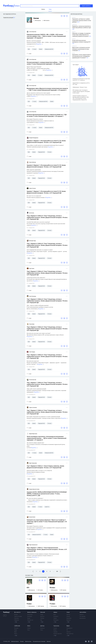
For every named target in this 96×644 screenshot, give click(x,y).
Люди (16, 630)
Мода (42, 615)
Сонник (55, 628)
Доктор (42, 626)
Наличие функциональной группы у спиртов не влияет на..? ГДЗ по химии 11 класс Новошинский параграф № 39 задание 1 (47, 116)
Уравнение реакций (8, 18)
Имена (55, 630)
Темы (29, 630)
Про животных (70, 634)
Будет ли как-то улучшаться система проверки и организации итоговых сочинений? (81, 49)
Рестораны (56, 620)
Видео (68, 626)
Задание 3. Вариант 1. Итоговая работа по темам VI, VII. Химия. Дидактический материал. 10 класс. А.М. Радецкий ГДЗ (46, 142)
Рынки (29, 618)
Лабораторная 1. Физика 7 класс (80, 87)
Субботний (17, 626)
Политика (17, 618)
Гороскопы (56, 626)
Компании (30, 616)
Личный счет (30, 620)
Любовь (42, 618)
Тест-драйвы (83, 616)
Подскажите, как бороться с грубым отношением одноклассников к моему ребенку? (82, 21)
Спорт (68, 612)
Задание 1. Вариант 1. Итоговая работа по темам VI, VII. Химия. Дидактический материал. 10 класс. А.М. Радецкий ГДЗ (46, 192)
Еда (41, 620)
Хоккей (68, 616)
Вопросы (42, 628)
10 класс (52, 588)
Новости (82, 615)
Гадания (55, 632)
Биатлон (68, 620)
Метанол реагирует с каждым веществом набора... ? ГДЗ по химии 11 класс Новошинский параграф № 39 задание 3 (45, 63)
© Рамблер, (6, 641)
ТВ (67, 630)
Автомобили (83, 612)
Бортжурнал (83, 618)
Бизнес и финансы (32, 612)
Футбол (68, 615)
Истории (16, 628)
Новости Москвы (18, 616)
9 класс (29, 604)
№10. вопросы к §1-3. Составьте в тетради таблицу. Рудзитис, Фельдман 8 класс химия (81, 91)
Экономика (30, 615)
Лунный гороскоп (58, 634)
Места (16, 634)
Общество (17, 620)
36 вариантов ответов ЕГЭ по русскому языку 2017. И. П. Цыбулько (81, 79)
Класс (29, 626)
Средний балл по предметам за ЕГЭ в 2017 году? (81, 84)
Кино (55, 615)
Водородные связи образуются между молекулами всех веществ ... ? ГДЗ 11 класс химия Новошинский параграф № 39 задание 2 (47, 89)
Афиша (55, 612)
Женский (43, 612)
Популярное (69, 628)
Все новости (17, 612)
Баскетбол (69, 618)
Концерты (56, 616)
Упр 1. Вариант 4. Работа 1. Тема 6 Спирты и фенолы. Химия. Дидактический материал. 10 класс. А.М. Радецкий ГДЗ (46, 467)
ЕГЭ (28, 588)
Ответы (29, 628)
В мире (16, 615)
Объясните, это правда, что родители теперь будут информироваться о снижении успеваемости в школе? (81, 35)
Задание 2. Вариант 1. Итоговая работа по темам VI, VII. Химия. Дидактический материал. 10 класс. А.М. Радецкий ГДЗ (46, 166)
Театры (55, 618)
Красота (42, 616)
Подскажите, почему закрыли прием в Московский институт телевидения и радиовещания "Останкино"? (82, 56)
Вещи (16, 632)
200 (57, 571)
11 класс (52, 604)
